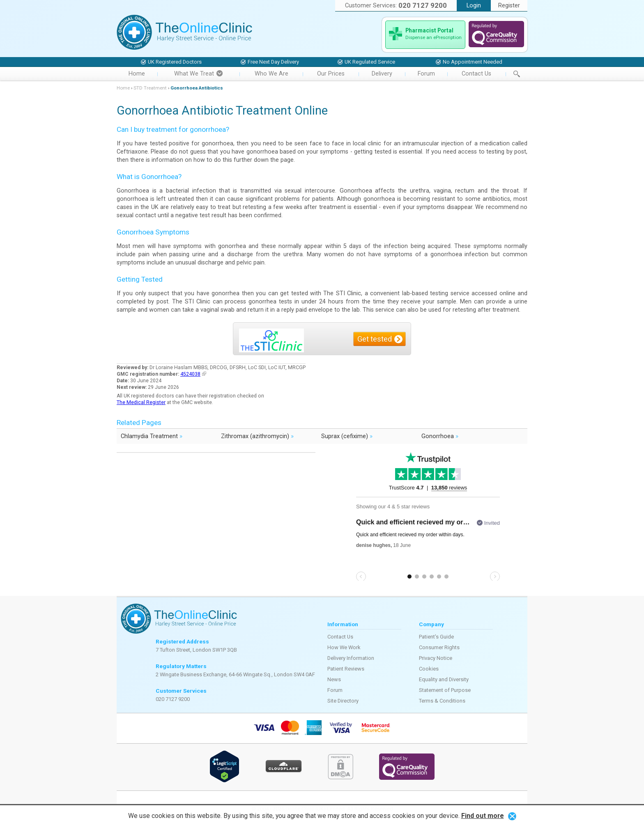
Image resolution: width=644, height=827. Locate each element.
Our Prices (331, 74)
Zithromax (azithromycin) (257, 436)
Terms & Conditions (442, 701)
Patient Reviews (346, 669)
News (334, 679)
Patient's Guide (436, 637)
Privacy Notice (436, 658)
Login (474, 6)
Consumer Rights (439, 647)
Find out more (483, 816)
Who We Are (271, 74)
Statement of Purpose (445, 690)
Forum (426, 74)
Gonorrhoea (440, 436)
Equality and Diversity (444, 679)
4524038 (193, 374)
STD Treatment (150, 88)
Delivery (382, 74)
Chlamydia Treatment (152, 436)
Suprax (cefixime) (347, 436)
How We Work (344, 647)
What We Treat (198, 74)
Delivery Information (351, 658)
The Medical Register (141, 402)
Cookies (429, 669)
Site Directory (343, 701)
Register (509, 6)
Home (137, 74)
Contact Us (476, 74)
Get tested (375, 339)
